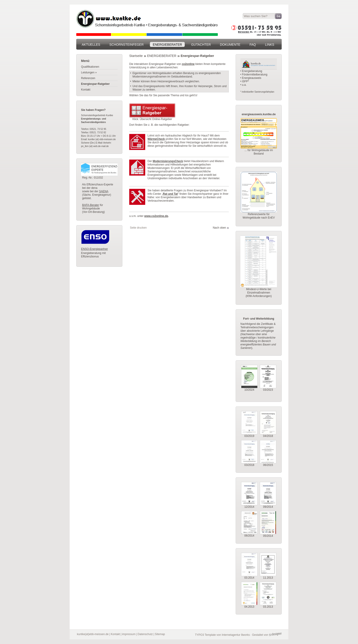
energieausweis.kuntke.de (259, 114)
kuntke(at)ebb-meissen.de (93, 634)
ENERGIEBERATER (162, 56)
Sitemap (160, 634)
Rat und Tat (170, 194)
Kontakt (115, 634)
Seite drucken (138, 228)
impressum (129, 634)
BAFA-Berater (91, 205)
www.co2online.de (156, 216)
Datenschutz (145, 634)
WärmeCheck (156, 139)
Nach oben (219, 228)
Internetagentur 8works (236, 635)
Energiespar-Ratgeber (197, 56)
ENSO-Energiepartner (94, 249)
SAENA (104, 191)
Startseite (136, 56)
